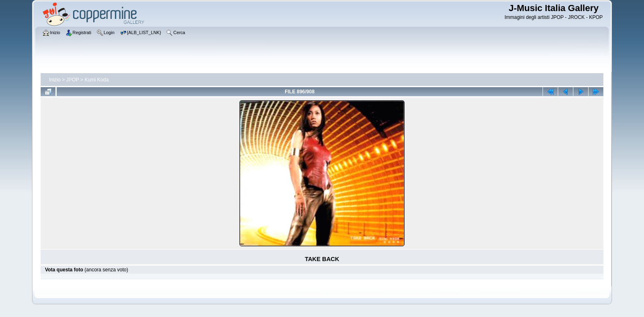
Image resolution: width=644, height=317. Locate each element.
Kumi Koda (97, 80)
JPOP (72, 80)
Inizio (55, 80)
